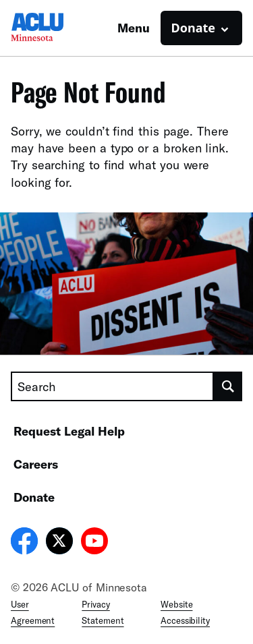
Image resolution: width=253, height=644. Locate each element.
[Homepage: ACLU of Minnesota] (58, 28)
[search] (228, 386)
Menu (134, 28)
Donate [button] (193, 28)
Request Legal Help (69, 431)
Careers (36, 464)
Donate (34, 497)
